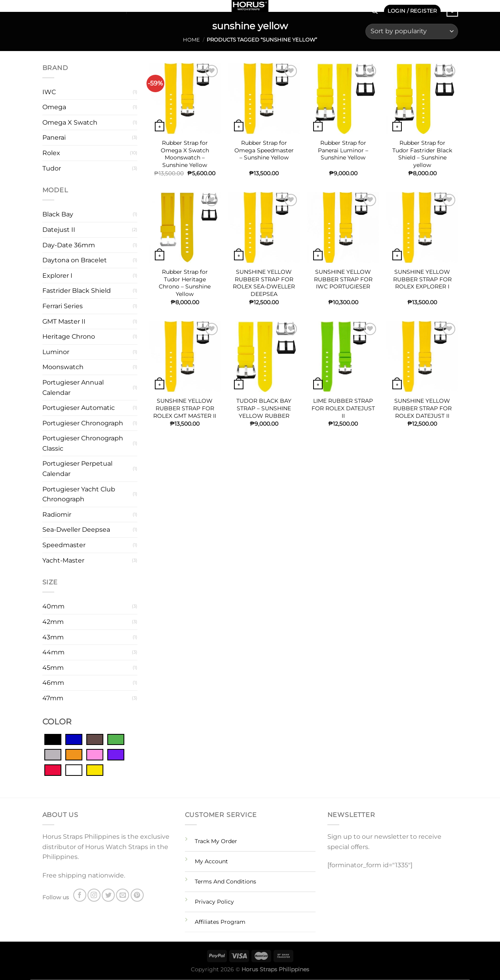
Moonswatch (63, 367)
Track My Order (216, 841)
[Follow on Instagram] (57, 8)
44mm (53, 652)
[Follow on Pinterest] (89, 8)
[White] (74, 770)
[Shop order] (412, 31)
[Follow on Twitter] (68, 8)
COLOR (57, 722)
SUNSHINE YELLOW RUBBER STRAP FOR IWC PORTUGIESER (343, 279)
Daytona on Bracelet (75, 260)
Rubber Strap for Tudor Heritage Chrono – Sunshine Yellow (185, 283)
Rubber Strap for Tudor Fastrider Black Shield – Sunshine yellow (422, 154)
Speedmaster (64, 545)
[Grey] (53, 754)
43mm (53, 637)
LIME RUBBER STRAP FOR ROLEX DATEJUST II (343, 408)
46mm (53, 683)
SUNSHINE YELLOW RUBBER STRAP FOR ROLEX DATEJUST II (422, 408)
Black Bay (58, 214)
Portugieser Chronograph (83, 423)
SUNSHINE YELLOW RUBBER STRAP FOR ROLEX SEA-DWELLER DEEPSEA (264, 283)
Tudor (52, 168)
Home (191, 40)
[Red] (53, 770)
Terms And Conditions (225, 881)
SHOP (110, 8)
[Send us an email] (78, 8)
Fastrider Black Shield (77, 291)
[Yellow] (95, 770)
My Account (211, 861)
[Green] (116, 739)
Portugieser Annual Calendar (73, 388)
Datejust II (59, 230)
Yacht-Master (63, 560)
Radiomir (57, 515)
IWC (49, 92)
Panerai (54, 137)
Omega (54, 107)
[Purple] (116, 754)
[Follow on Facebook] (47, 8)
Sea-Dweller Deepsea (76, 530)
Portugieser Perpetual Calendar (77, 469)
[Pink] (95, 754)
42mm (53, 622)
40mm (53, 606)
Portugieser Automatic (79, 408)
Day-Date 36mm (69, 245)
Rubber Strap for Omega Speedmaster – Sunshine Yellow (264, 150)
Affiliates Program (220, 922)
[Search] (375, 11)
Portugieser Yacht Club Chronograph (79, 494)
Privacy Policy (214, 902)
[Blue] (74, 739)
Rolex (51, 153)
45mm (53, 668)
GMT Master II (64, 321)
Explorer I (57, 276)
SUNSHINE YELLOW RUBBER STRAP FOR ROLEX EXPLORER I (422, 279)
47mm (53, 698)
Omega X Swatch (70, 122)
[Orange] (74, 754)
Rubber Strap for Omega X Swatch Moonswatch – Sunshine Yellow (185, 154)
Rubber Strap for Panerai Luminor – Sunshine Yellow (343, 150)
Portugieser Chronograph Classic (83, 443)
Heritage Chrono (69, 336)
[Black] (53, 739)
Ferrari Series (63, 306)
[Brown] (95, 739)
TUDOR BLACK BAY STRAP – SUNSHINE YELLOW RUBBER (264, 408)
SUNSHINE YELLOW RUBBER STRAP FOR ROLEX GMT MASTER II (185, 408)
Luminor (56, 352)
